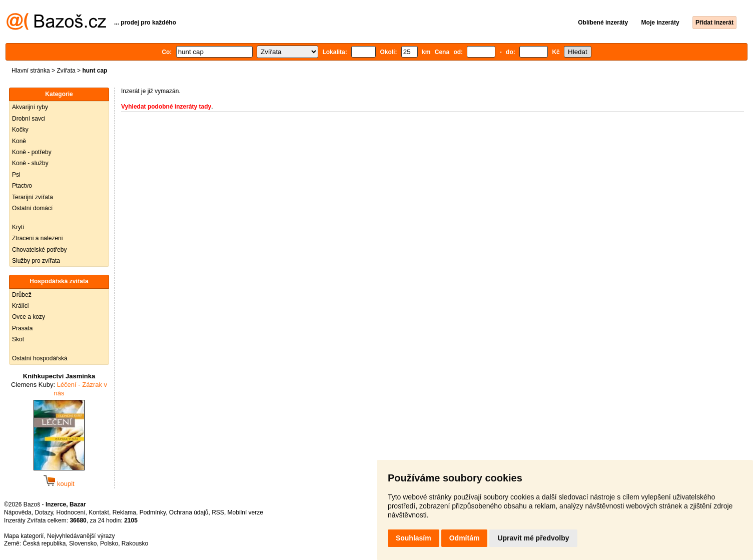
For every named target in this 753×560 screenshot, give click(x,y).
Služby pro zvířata (36, 261)
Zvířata (66, 71)
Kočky (20, 130)
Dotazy (44, 512)
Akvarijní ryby (30, 107)
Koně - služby (30, 163)
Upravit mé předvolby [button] (533, 538)
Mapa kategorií (24, 536)
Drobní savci (29, 119)
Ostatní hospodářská (40, 358)
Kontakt (99, 512)
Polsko (109, 543)
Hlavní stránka (31, 71)
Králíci (20, 306)
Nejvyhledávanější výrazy (81, 536)
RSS (218, 512)
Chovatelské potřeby (39, 250)
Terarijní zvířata (33, 197)
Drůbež (22, 295)
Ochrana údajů (189, 512)
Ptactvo (22, 186)
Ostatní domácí (32, 208)
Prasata (22, 328)
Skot (18, 339)
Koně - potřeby (32, 152)
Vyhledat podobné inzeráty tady (166, 107)
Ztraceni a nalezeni (37, 238)
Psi (16, 175)
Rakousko (135, 543)
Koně (19, 141)
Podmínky (153, 512)
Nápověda (18, 512)
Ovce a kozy (29, 317)
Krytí (18, 227)
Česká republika (44, 543)
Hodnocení (71, 512)
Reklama (124, 512)
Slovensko (83, 543)
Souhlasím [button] (414, 538)
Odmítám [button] (465, 538)
